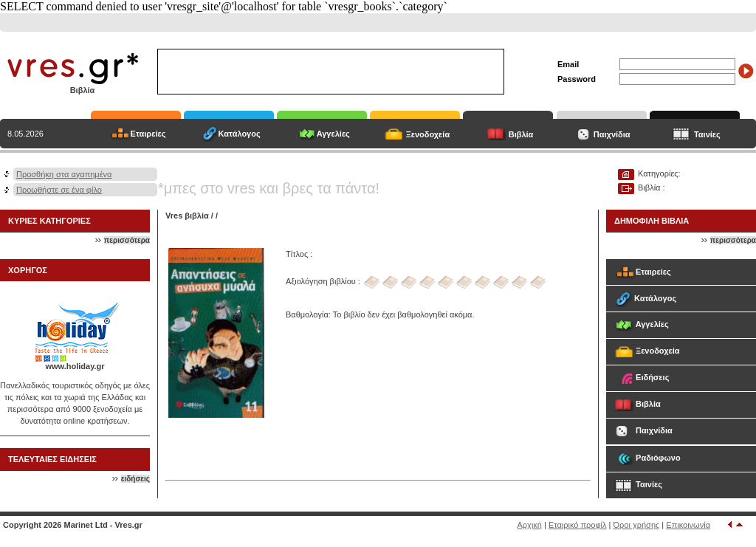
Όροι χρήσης (637, 525)
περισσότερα (127, 240)
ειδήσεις (135, 479)
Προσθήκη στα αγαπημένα (64, 174)
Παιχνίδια (612, 134)
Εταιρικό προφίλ (578, 525)
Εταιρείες (148, 134)
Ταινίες (707, 134)
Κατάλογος (240, 134)
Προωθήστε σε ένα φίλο (59, 190)
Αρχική (530, 525)
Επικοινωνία (688, 525)
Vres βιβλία (187, 216)
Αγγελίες (333, 134)
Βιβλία (521, 134)
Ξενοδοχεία (428, 134)
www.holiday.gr (75, 366)
